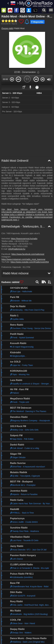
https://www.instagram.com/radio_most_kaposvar (23, 259)
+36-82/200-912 (21, 241)
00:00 (5, 79)
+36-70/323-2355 (20, 246)
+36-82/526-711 (25, 244)
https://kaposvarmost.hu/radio (24, 239)
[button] (12, 79)
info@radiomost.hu (17, 249)
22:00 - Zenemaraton (25, 72)
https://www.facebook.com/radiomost (28, 254)
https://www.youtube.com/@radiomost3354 (30, 262)
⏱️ (37, 87)
